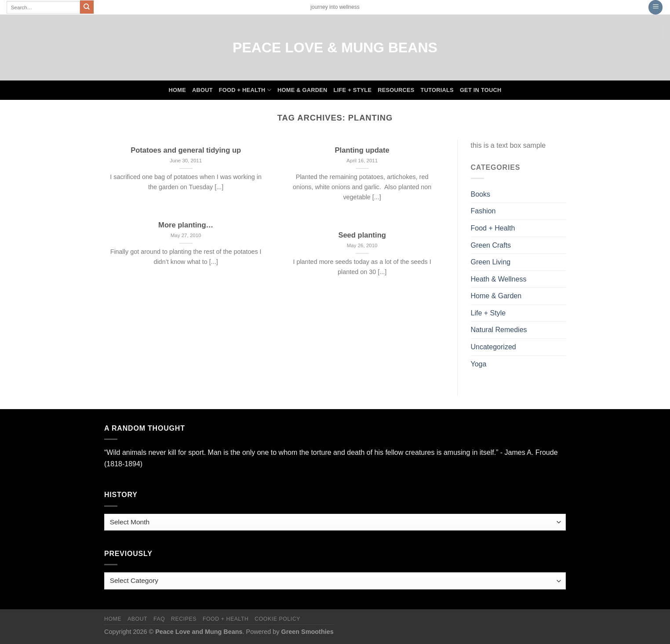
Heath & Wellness (499, 279)
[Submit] (87, 7)
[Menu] (655, 7)
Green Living (491, 262)
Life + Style (353, 90)
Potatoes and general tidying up (186, 150)
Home (177, 90)
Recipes (184, 619)
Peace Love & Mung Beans (335, 48)
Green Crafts (491, 245)
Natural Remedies (499, 330)
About (202, 90)
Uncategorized (493, 347)
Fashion (483, 211)
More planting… (186, 225)
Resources (396, 90)
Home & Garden (302, 90)
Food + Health (245, 90)
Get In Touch (481, 90)
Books (481, 194)
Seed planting (362, 235)
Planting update (362, 150)
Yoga (479, 364)
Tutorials (437, 90)
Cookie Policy (277, 619)
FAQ (159, 619)
